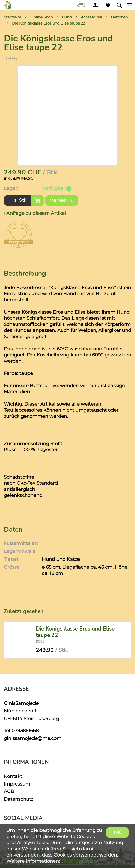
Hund (67, 17)
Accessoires (91, 17)
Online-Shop (42, 17)
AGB (9, 791)
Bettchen (119, 17)
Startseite (13, 17)
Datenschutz (19, 799)
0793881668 (25, 730)
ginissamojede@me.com (33, 738)
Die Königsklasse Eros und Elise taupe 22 (48, 23)
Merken (62, 200)
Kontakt (13, 776)
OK (117, 832)
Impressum (17, 784)
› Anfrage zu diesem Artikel (35, 213)
